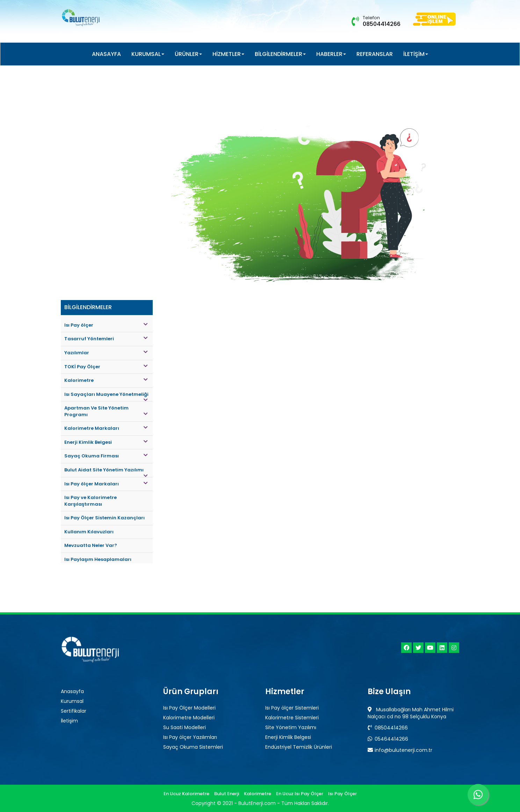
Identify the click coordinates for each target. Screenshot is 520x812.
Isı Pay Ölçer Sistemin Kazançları (104, 518)
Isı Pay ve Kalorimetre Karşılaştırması (91, 501)
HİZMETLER (228, 54)
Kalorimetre (106, 380)
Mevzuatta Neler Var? (91, 545)
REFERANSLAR (375, 54)
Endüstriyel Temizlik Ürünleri (299, 747)
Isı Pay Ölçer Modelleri (189, 708)
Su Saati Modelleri (185, 727)
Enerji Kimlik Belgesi (106, 442)
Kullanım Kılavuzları (89, 532)
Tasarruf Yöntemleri (106, 339)
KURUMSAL (148, 54)
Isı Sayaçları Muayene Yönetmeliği (106, 396)
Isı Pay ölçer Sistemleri (292, 708)
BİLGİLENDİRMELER (280, 54)
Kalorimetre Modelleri (189, 718)
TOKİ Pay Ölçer (106, 367)
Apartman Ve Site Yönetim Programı (106, 411)
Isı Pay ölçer (106, 325)
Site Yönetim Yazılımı (291, 727)
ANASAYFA (106, 54)
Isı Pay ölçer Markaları (106, 484)
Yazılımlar (106, 353)
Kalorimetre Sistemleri (292, 718)
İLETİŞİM (416, 54)
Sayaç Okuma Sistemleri (193, 747)
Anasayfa (72, 691)
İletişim (69, 721)
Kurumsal (72, 701)
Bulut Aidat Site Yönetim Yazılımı (106, 472)
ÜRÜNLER (188, 54)
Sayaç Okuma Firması (106, 456)
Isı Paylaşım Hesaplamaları (98, 559)
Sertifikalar (74, 711)
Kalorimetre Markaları (106, 428)
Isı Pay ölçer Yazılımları (190, 737)
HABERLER (331, 54)
